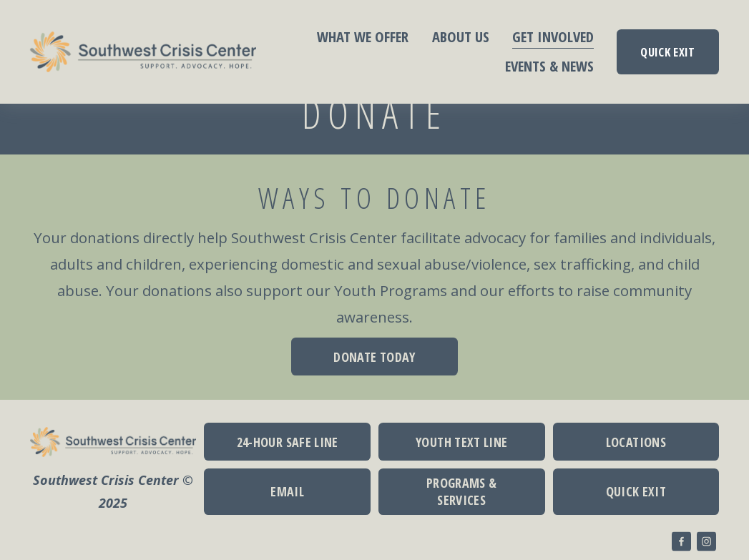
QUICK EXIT (667, 52)
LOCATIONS (636, 442)
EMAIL (287, 491)
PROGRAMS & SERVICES (462, 491)
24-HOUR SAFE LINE (288, 442)
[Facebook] (681, 541)
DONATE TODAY (374, 357)
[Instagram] (706, 541)
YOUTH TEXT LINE (461, 442)
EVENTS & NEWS (549, 66)
